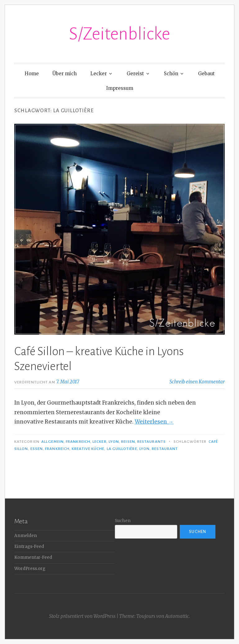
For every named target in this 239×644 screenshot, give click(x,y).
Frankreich (78, 442)
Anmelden (26, 536)
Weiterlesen (154, 422)
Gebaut (206, 74)
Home (32, 74)
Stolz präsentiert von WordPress (82, 616)
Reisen (128, 442)
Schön (171, 74)
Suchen (123, 521)
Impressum (120, 88)
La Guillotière (122, 449)
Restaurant (165, 449)
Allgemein (52, 442)
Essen (37, 449)
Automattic (177, 616)
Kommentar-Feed (33, 557)
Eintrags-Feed (29, 547)
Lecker (99, 74)
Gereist (135, 74)
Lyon (114, 442)
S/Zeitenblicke (119, 34)
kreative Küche (88, 449)
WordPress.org (30, 569)
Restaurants (151, 442)
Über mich (65, 74)
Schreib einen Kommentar (197, 382)
